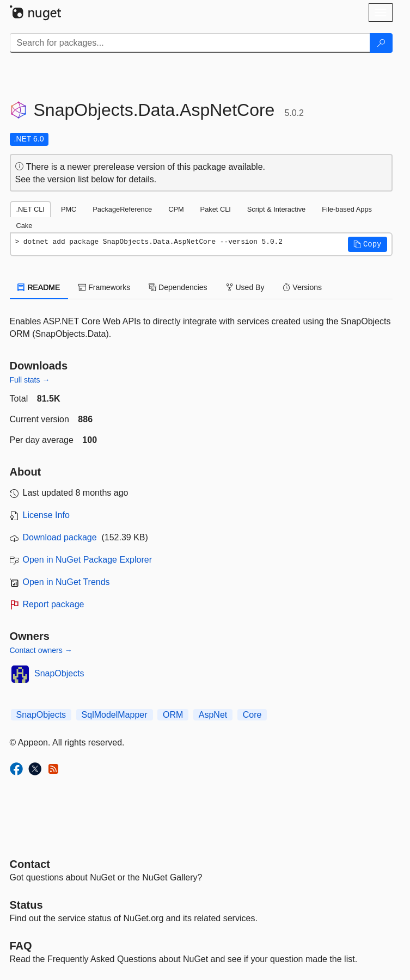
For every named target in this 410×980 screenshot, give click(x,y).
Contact (30, 864)
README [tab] (39, 287)
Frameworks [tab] (104, 287)
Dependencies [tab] (178, 287)
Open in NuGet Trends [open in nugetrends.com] (66, 582)
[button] (368, 244)
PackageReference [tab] (122, 209)
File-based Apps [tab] (347, 209)
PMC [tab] (69, 209)
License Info (46, 515)
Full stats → (30, 380)
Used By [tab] (245, 287)
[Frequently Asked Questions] (21, 946)
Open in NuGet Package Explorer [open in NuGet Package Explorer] (87, 560)
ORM (173, 715)
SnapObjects (59, 673)
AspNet (213, 715)
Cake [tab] (25, 226)
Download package (60, 537)
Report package (54, 604)
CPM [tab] (176, 209)
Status (26, 905)
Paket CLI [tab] (216, 209)
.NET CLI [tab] (30, 209)
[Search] (381, 43)
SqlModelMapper (115, 715)
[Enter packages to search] (190, 43)
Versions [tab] (302, 287)
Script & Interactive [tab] (276, 209)
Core (252, 715)
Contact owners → (41, 650)
